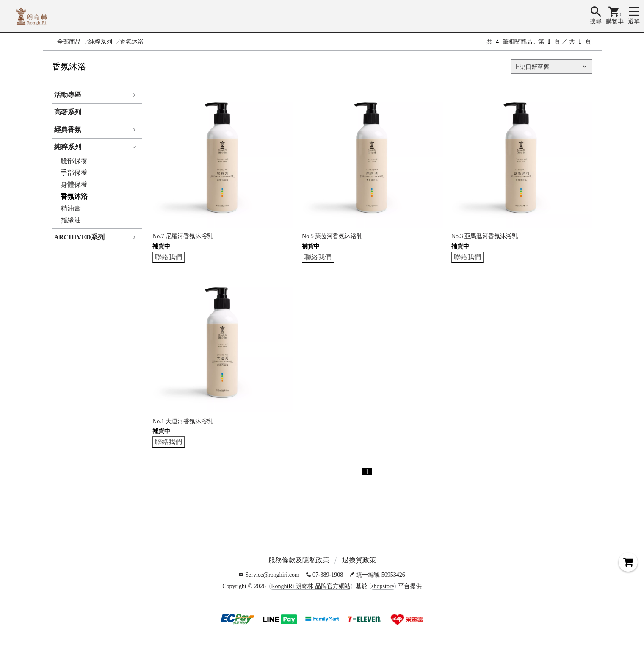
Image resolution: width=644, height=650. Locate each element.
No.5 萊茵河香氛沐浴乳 (332, 236)
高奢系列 (68, 112)
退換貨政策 (359, 560)
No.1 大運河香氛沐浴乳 (183, 421)
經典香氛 (68, 129)
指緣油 (71, 220)
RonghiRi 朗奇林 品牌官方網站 (311, 586)
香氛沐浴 (132, 42)
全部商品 (69, 42)
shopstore (383, 586)
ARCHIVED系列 (79, 237)
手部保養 (74, 173)
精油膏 (71, 208)
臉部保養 (74, 161)
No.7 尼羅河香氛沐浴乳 (183, 236)
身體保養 (74, 185)
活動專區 (68, 95)
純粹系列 (100, 42)
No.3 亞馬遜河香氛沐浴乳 (485, 236)
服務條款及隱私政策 (299, 560)
